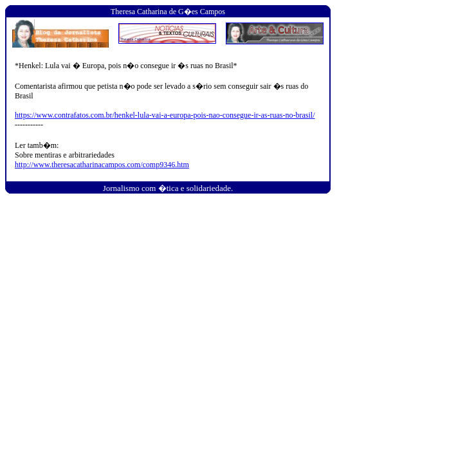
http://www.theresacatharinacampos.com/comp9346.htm (102, 165)
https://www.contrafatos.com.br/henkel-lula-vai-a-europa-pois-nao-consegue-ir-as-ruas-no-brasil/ (165, 115)
